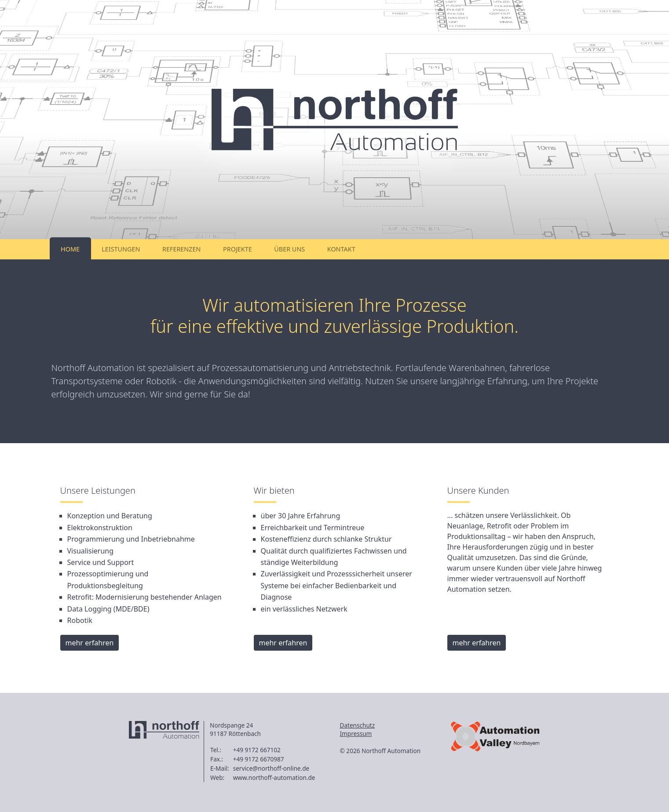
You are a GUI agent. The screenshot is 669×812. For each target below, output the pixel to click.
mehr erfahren (90, 643)
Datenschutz (358, 725)
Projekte (238, 249)
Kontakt (341, 249)
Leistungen (121, 249)
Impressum (356, 734)
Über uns (289, 249)
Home (70, 249)
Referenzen (181, 249)
